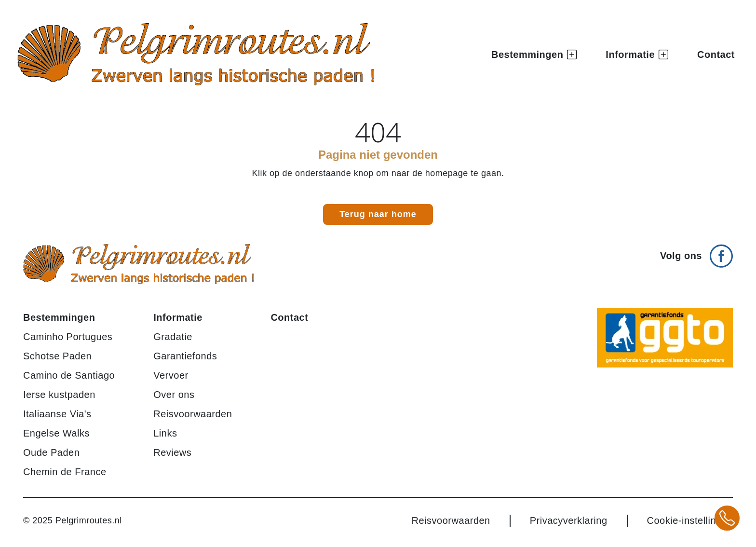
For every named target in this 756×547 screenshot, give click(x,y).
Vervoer (171, 375)
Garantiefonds (185, 356)
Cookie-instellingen (690, 520)
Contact (716, 55)
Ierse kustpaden (59, 395)
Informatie (178, 317)
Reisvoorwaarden (193, 414)
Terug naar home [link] (378, 214)
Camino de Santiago (69, 375)
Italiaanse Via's (57, 414)
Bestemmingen (59, 317)
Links (165, 433)
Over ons (174, 395)
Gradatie (173, 337)
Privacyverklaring (569, 520)
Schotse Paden (57, 356)
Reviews (172, 452)
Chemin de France (65, 472)
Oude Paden (51, 452)
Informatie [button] (637, 55)
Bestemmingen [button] (534, 55)
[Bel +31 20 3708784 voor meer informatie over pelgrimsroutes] (727, 518)
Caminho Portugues (68, 337)
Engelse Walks (56, 433)
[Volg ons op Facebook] (696, 252)
